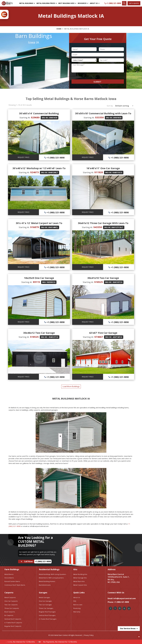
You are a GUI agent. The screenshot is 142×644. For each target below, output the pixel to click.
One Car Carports (11, 601)
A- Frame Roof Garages (48, 619)
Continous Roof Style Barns (15, 585)
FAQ (75, 601)
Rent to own (78, 605)
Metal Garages (45, 597)
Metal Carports (10, 597)
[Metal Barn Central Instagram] (120, 608)
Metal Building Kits (80, 574)
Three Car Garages (46, 608)
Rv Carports (9, 615)
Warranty (77, 612)
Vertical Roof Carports (13, 619)
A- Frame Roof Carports (13, 623)
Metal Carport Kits (80, 585)
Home (59, 29)
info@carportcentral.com (125, 598)
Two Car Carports (11, 605)
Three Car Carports (12, 608)
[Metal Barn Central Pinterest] (124, 608)
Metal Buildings (26, 3)
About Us (94, 3)
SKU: (44, 118)
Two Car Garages (45, 605)
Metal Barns (9, 574)
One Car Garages (46, 601)
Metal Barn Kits (79, 581)
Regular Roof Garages (47, 612)
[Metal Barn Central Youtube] (129, 608)
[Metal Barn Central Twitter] (115, 608)
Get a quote (134, 3)
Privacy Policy (89, 635)
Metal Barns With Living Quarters (51, 578)
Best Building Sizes (66, 3)
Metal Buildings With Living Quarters (53, 574)
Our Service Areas (129, 629)
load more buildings (71, 386)
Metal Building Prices (46, 3)
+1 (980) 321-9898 (113, 3)
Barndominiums (45, 585)
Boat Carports (10, 612)
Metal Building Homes (47, 581)
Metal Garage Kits (80, 578)
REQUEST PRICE (23, 157)
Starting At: (25, 118)
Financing (77, 608)
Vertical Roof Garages (47, 615)
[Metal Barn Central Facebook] (111, 608)
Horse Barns (9, 578)
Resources (82, 3)
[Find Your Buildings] (124, 3)
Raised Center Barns (12, 581)
